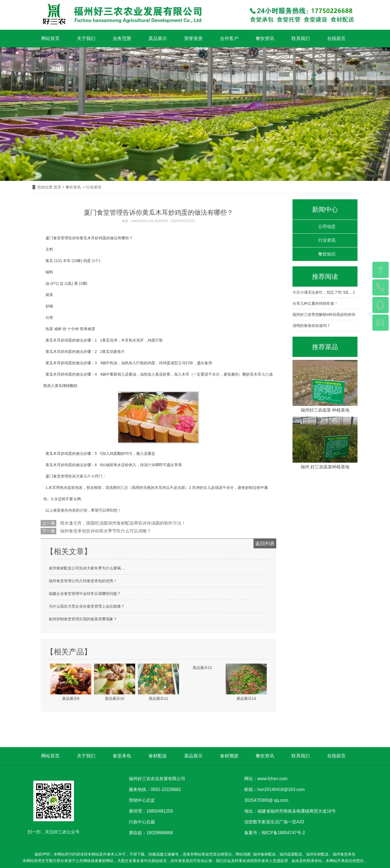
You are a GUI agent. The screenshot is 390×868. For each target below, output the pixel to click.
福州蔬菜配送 (291, 854)
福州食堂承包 (344, 854)
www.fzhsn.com (143, 221)
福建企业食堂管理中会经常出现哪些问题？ (85, 594)
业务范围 (122, 39)
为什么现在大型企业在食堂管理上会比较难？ (87, 606)
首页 (57, 187)
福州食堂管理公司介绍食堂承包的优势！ (83, 581)
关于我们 (86, 39)
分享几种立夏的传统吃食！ (315, 303)
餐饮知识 (327, 254)
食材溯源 (229, 756)
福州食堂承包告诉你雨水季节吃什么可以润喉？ (105, 531)
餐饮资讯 (265, 39)
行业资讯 (327, 240)
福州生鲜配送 (317, 854)
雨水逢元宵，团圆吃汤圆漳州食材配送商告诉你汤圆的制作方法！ (122, 523)
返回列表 (265, 544)
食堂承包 (122, 756)
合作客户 (229, 39)
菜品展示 (158, 39)
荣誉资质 (193, 39)
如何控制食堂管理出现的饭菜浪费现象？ (83, 619)
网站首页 (50, 39)
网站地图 (243, 854)
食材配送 (158, 756)
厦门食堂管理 (57, 476)
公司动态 (327, 226)
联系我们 (301, 39)
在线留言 (336, 39)
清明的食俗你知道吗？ (311, 326)
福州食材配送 (264, 854)
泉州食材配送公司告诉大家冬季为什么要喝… (87, 568)
